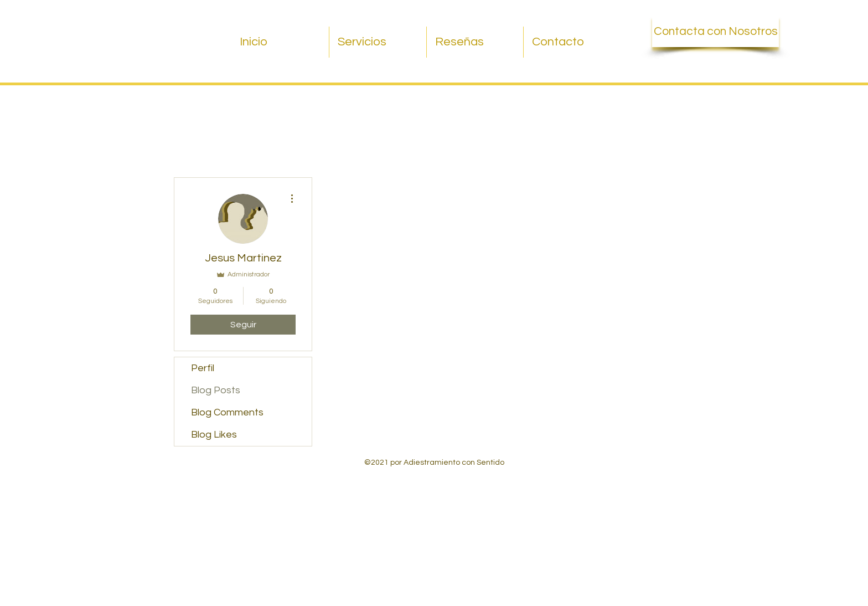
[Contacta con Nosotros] (715, 32)
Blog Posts (216, 390)
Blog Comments (227, 412)
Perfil (203, 368)
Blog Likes (214, 435)
